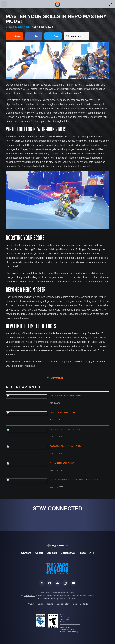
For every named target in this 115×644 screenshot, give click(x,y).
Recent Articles (23, 387)
